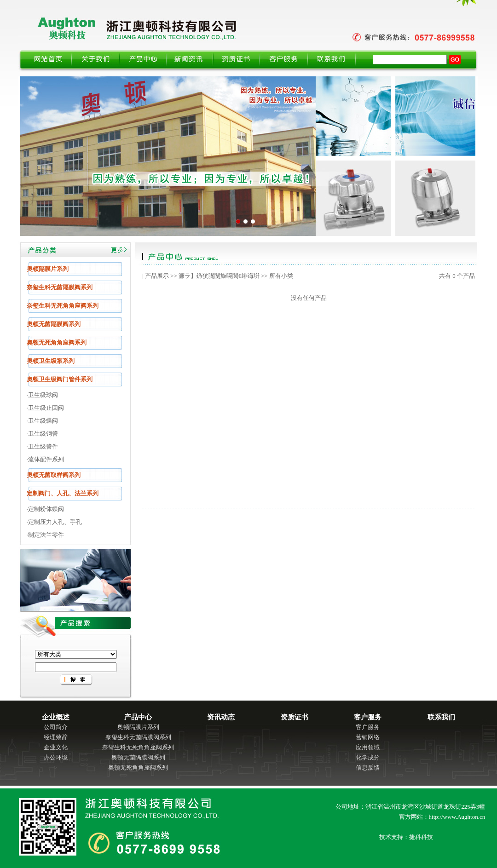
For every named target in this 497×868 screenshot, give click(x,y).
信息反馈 (368, 767)
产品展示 (157, 276)
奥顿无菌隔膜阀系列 (138, 757)
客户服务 (368, 727)
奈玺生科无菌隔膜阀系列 (138, 737)
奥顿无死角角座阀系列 (138, 767)
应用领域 (368, 747)
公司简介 (56, 727)
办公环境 (56, 757)
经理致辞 (56, 737)
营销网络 (368, 737)
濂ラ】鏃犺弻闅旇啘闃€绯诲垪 (219, 276)
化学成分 (368, 757)
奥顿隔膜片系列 (138, 727)
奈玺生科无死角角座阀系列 (138, 747)
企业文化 (56, 747)
